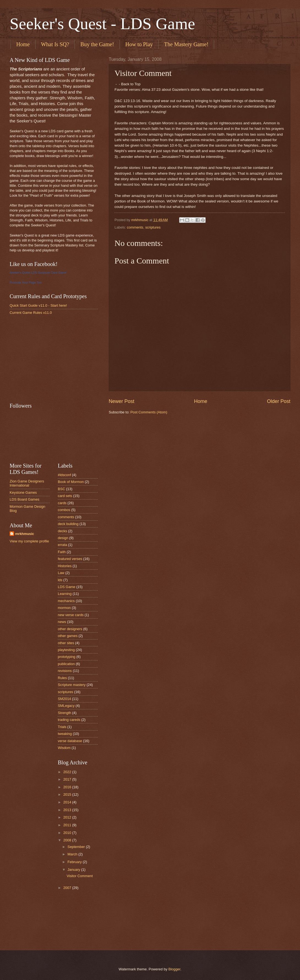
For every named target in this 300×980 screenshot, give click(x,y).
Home (23, 44)
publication (66, 664)
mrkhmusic (25, 534)
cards (62, 503)
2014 (68, 802)
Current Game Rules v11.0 (31, 313)
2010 (68, 833)
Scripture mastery (72, 685)
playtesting (66, 650)
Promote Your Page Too (26, 282)
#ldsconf (64, 475)
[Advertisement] (51, 358)
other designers (70, 629)
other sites (66, 643)
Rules (62, 678)
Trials (62, 727)
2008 (68, 840)
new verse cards (71, 615)
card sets (65, 496)
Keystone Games (23, 492)
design (63, 538)
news (62, 622)
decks (62, 531)
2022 (68, 772)
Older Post (279, 401)
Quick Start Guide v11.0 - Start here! (38, 305)
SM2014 (64, 699)
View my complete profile (29, 541)
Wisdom (64, 748)
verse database (70, 741)
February (75, 862)
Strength (65, 713)
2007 (68, 888)
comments (135, 227)
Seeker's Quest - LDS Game (102, 24)
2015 (68, 794)
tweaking (65, 734)
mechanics (66, 601)
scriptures (153, 227)
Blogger (174, 969)
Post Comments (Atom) (149, 412)
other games (68, 636)
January (74, 870)
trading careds (69, 720)
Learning (65, 594)
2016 (68, 787)
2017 (68, 779)
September (77, 847)
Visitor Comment (80, 876)
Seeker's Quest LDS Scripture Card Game (38, 273)
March (73, 854)
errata (62, 545)
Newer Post (122, 401)
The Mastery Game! (186, 44)
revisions (65, 671)
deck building (68, 524)
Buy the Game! (97, 44)
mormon (64, 608)
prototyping (67, 657)
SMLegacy (66, 706)
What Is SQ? (55, 44)
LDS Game (67, 587)
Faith (62, 552)
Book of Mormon (71, 482)
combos (64, 510)
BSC (61, 489)
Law (61, 573)
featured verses (70, 559)
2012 (68, 817)
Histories (65, 566)
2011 (68, 825)
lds (60, 580)
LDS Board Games (24, 499)
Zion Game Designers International (27, 483)
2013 (68, 810)
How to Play (139, 44)
